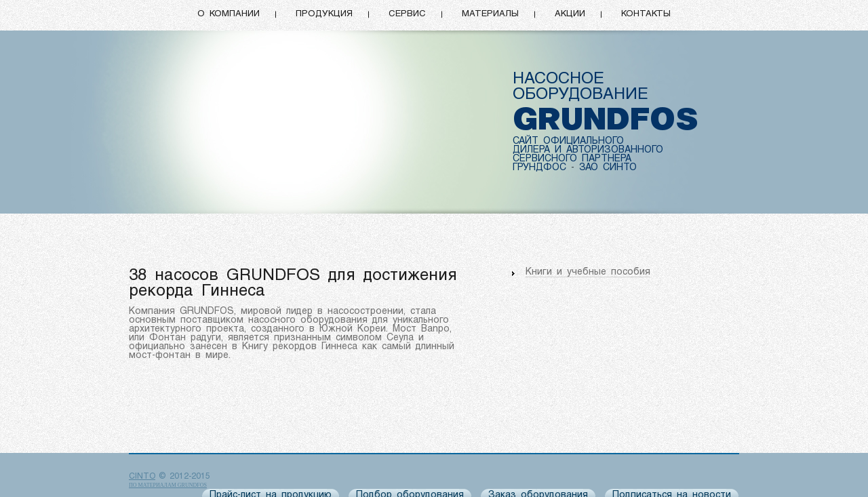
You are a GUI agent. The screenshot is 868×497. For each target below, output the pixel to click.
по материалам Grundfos (168, 485)
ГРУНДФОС (539, 168)
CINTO (142, 477)
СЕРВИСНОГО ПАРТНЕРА (572, 159)
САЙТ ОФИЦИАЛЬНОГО (568, 141)
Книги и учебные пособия (588, 272)
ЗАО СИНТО (608, 168)
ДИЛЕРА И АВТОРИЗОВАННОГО (588, 150)
